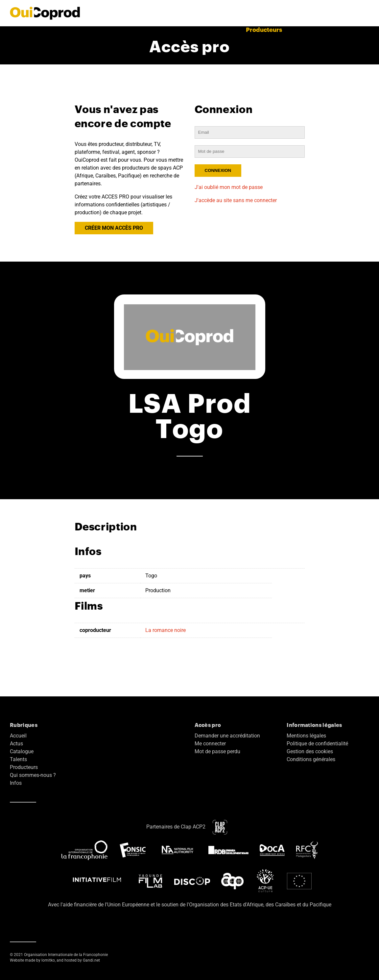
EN (365, 29)
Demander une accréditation (227, 736)
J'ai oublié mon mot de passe (229, 187)
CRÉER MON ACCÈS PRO (114, 228)
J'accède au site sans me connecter (236, 200)
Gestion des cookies (310, 751)
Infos (16, 783)
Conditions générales (311, 759)
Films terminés (150, 29)
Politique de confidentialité (317, 744)
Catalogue (194, 29)
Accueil (86, 29)
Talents (227, 29)
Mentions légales (306, 736)
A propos (303, 29)
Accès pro (339, 29)
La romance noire (166, 630)
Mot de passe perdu (217, 751)
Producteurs (264, 29)
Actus (113, 29)
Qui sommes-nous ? (33, 775)
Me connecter (210, 744)
